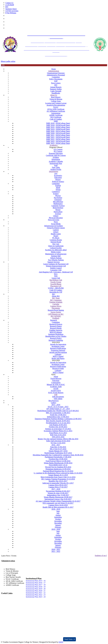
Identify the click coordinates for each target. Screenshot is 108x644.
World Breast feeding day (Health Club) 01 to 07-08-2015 (58, 411)
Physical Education (56, 218)
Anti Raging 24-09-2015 (58, 425)
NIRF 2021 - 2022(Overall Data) (58, 137)
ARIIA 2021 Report (48, 638)
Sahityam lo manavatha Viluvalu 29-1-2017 (58, 483)
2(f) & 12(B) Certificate (56, 109)
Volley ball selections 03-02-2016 (58, 441)
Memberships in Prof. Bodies (56, 336)
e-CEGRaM (10, 5)
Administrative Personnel (56, 75)
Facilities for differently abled (56, 250)
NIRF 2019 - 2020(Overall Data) (58, 129)
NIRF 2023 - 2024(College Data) (58, 143)
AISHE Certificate (56, 115)
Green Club (56, 278)
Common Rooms (56, 240)
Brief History (56, 97)
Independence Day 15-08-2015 (58, 417)
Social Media (56, 224)
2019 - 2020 (56, 529)
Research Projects (56, 324)
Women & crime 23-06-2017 (58, 493)
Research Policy (56, 338)
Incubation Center (58, 346)
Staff (56, 165)
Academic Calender (56, 161)
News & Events (54, 220)
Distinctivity (19, 638)
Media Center (56, 252)
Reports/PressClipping (56, 310)
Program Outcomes (56, 153)
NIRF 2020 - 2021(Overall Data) (58, 133)
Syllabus (56, 157)
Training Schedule (56, 302)
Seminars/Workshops (56, 334)
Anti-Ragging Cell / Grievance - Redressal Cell (56, 272)
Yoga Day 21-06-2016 (58, 447)
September (58, 517)
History (58, 180)
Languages (56, 184)
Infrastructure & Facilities (54, 226)
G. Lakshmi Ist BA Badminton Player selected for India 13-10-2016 (58, 473)
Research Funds (58, 368)
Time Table (56, 167)
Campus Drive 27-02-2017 (58, 487)
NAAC (56, 107)
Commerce (56, 192)
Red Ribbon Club (56, 280)
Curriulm (56, 304)
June (58, 511)
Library (56, 216)
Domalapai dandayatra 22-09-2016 (58, 469)
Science (56, 194)
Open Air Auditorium (56, 246)
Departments (54, 171)
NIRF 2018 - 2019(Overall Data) (58, 125)
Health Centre (56, 234)
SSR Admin (58, 399)
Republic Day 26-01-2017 (58, 481)
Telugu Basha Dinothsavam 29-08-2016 (58, 463)
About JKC (56, 296)
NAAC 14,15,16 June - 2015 (58, 407)
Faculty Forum (56, 282)
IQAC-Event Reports (56, 393)
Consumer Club (56, 270)
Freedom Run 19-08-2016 (58, 459)
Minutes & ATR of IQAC (56, 385)
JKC (54, 294)
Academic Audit (56, 387)
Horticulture (58, 212)
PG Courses (58, 151)
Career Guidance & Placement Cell (56, 264)
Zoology (58, 214)
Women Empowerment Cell (56, 266)
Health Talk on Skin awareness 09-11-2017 (58, 507)
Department (56, 159)
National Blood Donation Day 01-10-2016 (58, 471)
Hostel (56, 236)
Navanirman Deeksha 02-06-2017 (58, 491)
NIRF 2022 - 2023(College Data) (58, 139)
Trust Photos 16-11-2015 (58, 433)
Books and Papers (58, 358)
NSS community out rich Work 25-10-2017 (58, 503)
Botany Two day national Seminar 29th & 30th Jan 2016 (58, 439)
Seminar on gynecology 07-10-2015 (58, 429)
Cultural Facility (56, 248)
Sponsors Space (11, 9)
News (56, 222)
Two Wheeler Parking (56, 260)
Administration (54, 71)
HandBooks (56, 93)
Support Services (54, 262)
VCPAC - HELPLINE (56, 288)
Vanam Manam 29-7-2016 (58, 451)
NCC (56, 274)
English (58, 186)
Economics (58, 175)
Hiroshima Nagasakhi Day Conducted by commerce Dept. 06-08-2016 (58, 455)
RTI (7, 7)
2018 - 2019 (56, 509)
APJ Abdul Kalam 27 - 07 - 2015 (58, 409)
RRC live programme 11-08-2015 (58, 413)
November (58, 521)
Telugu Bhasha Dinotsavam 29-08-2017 (58, 497)
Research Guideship (56, 340)
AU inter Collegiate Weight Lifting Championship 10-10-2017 (58, 501)
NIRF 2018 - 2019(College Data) (58, 123)
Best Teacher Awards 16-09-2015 (58, 421)
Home (54, 69)
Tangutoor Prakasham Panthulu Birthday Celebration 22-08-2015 (58, 419)
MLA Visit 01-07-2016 (58, 449)
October (58, 519)
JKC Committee (56, 300)
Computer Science (58, 206)
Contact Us (9, 3)
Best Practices (54, 401)
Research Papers (56, 326)
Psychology (58, 198)
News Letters (56, 83)
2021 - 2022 (56, 551)
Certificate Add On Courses (56, 155)
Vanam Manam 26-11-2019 (58, 475)
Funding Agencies (56, 330)
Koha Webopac (11, 13)
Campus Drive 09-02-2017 (58, 485)
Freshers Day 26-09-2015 (58, 427)
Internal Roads (56, 242)
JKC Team (56, 298)
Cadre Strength (56, 91)
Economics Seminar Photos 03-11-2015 (58, 431)
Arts (56, 173)
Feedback (56, 318)
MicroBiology (58, 202)
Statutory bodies (56, 89)
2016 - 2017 (56, 445)
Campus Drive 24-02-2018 (58, 505)
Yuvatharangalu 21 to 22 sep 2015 (58, 423)
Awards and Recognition (58, 352)
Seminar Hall (56, 256)
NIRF (56, 121)
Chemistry (58, 200)
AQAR (56, 389)
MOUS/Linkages (56, 332)
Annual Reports (56, 87)
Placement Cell (56, 286)
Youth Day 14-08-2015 (58, 415)
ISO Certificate (56, 117)
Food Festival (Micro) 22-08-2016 (58, 461)
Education (58, 177)
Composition (56, 383)
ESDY (61, 642)
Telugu (58, 190)
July (58, 513)
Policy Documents (56, 79)
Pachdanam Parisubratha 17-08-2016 (58, 457)
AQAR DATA (56, 391)
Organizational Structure (56, 73)
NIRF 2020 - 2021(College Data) (58, 131)
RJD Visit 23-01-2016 (58, 435)
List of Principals (12, 573)
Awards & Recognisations (56, 105)
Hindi (58, 188)
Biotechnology (58, 208)
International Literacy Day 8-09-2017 (58, 499)
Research (54, 320)
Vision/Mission (56, 379)
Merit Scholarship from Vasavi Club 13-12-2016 (58, 477)
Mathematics (58, 204)
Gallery (54, 403)
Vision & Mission (56, 99)
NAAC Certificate (12, 579)
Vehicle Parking (56, 258)
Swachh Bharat (56, 284)
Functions (56, 381)
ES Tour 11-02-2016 (58, 443)
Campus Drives (56, 306)
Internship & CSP (56, 292)
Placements (56, 308)
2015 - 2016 (56, 405)
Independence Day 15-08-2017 (58, 495)
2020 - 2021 (56, 549)
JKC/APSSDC (56, 316)
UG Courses (58, 149)
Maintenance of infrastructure (56, 254)
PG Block (56, 238)
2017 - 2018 (56, 489)
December (58, 523)
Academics (54, 145)
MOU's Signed (58, 356)
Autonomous (56, 113)
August (58, 515)
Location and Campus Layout (56, 103)
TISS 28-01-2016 (58, 437)
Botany (58, 210)
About (56, 376)
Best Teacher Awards (13, 577)
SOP (56, 81)
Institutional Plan (56, 163)
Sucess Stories (56, 312)
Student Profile (56, 169)
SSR (56, 395)
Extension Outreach (58, 350)
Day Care (56, 244)
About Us (54, 95)
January (58, 525)
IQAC (3, 597)
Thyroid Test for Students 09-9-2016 (58, 467)
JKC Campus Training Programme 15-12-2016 (58, 479)
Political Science (58, 182)
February (58, 527)
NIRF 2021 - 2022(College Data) (58, 135)
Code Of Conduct (56, 290)
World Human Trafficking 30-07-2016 (58, 453)
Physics (58, 196)
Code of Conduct (56, 119)
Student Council (56, 268)
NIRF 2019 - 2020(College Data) (58, 127)
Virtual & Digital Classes (56, 228)
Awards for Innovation (58, 344)
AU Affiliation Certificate (56, 111)
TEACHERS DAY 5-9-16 (58, 465)
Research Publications (58, 348)
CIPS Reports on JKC (56, 314)
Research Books (56, 328)
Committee (56, 77)
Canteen (56, 230)
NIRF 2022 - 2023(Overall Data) (58, 141)
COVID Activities (12, 11)
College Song (56, 101)
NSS (56, 276)
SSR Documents (58, 397)
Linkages (58, 354)
